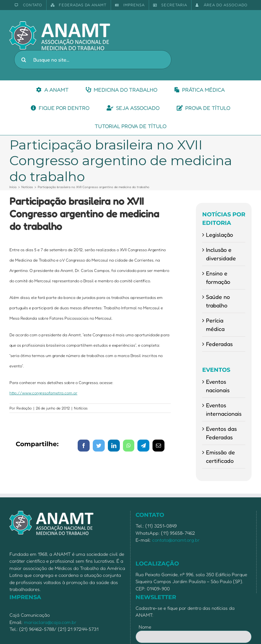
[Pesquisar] (24, 60)
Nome (145, 627)
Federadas (219, 344)
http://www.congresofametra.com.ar (43, 393)
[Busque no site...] (93, 60)
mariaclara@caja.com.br (50, 622)
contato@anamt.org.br (176, 540)
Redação (24, 408)
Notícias (81, 408)
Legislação (219, 235)
